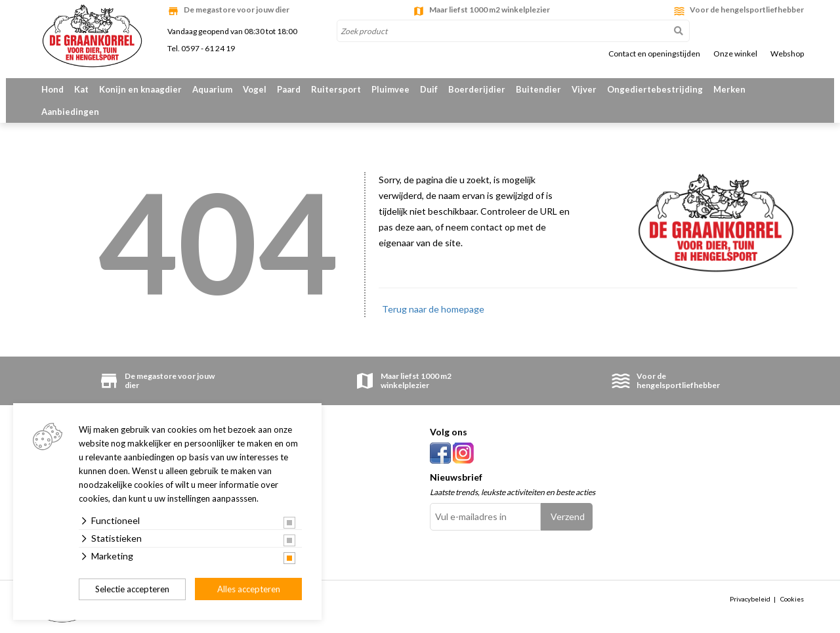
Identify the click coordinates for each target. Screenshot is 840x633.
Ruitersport (336, 89)
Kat (81, 89)
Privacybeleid (750, 599)
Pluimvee (390, 89)
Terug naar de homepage (433, 309)
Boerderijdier (477, 89)
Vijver (584, 89)
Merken (729, 89)
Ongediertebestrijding (655, 89)
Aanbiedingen (70, 112)
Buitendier (538, 89)
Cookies (792, 599)
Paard (289, 89)
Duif (429, 89)
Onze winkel (735, 54)
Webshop (787, 54)
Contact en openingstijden (654, 54)
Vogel (255, 89)
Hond (52, 89)
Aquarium (212, 89)
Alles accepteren (249, 589)
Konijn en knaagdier (140, 89)
